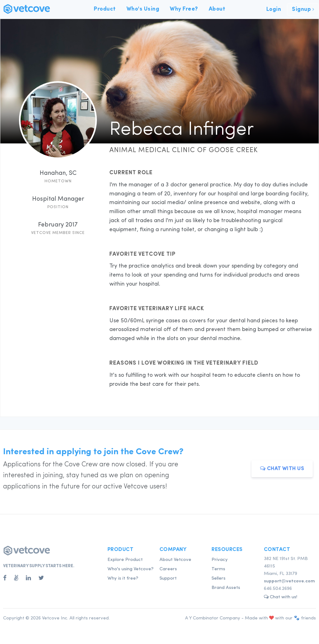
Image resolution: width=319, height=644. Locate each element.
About (217, 9)
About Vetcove (175, 560)
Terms (218, 569)
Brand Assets (226, 588)
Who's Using (143, 9)
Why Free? (184, 9)
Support (168, 579)
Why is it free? (123, 579)
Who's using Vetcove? (131, 569)
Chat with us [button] (282, 468)
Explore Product (125, 560)
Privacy (220, 560)
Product (105, 9)
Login (274, 9)
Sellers (219, 579)
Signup (303, 9)
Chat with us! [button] (281, 597)
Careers (168, 569)
